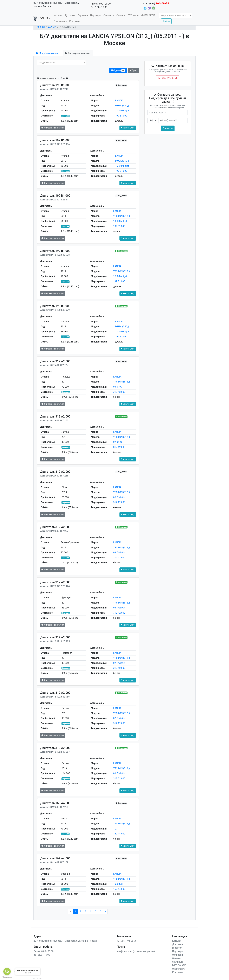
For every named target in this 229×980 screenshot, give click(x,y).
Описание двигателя (53, 128)
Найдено (118, 70)
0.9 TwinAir (119, 497)
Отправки (109, 15)
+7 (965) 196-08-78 (168, 78)
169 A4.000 (119, 834)
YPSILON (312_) (121, 216)
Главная (40, 27)
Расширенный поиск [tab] (78, 53)
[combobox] (175, 16)
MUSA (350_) (122, 106)
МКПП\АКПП (148, 15)
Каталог (58, 15)
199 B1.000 (121, 116)
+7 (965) (158, 4)
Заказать (168, 128)
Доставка (70, 15)
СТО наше (133, 15)
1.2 (115, 829)
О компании (60, 21)
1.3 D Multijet (122, 111)
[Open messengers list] (7, 972)
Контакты (75, 21)
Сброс (134, 70)
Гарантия (83, 15)
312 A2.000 (119, 392)
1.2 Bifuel (118, 884)
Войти (166, 21)
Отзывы (121, 15)
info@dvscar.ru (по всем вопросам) (136, 951)
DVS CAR (42, 19)
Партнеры (96, 15)
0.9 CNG (117, 387)
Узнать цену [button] (128, 128)
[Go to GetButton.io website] (7, 977)
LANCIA (52, 27)
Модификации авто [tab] (48, 53)
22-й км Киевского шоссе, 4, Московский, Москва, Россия (56, 5)
